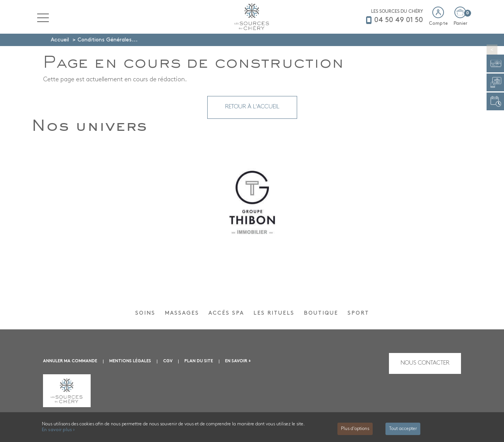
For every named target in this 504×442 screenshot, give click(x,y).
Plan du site (199, 361)
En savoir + (238, 361)
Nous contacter (425, 363)
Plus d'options (355, 429)
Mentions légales (130, 361)
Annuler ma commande (70, 361)
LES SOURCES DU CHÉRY (397, 12)
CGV (168, 361)
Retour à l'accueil (252, 107)
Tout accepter (403, 429)
